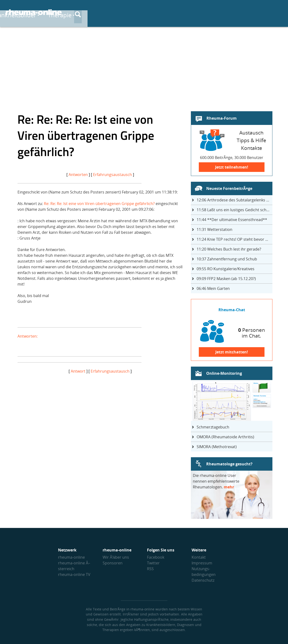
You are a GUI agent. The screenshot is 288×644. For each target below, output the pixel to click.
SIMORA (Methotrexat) (217, 447)
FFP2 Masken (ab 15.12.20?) (226, 279)
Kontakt (199, 557)
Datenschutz (203, 580)
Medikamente (200, 12)
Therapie (158, 12)
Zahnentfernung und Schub (227, 259)
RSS (150, 569)
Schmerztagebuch (213, 427)
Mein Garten (213, 288)
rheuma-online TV (74, 574)
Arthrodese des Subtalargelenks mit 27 (235, 200)
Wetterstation (215, 229)
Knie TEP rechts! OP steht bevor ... (232, 239)
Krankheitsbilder (113, 12)
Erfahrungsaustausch (112, 175)
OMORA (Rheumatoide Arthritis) (225, 437)
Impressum (202, 563)
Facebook (156, 557)
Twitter (153, 563)
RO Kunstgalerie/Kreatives (226, 269)
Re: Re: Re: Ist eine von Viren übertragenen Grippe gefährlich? (99, 204)
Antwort (78, 371)
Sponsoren (113, 563)
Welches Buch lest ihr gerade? (229, 249)
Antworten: (28, 336)
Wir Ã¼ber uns (116, 557)
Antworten (78, 175)
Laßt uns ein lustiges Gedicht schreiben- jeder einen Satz (235, 210)
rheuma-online (71, 557)
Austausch (244, 12)
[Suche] (278, 13)
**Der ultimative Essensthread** (232, 220)
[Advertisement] (144, 66)
